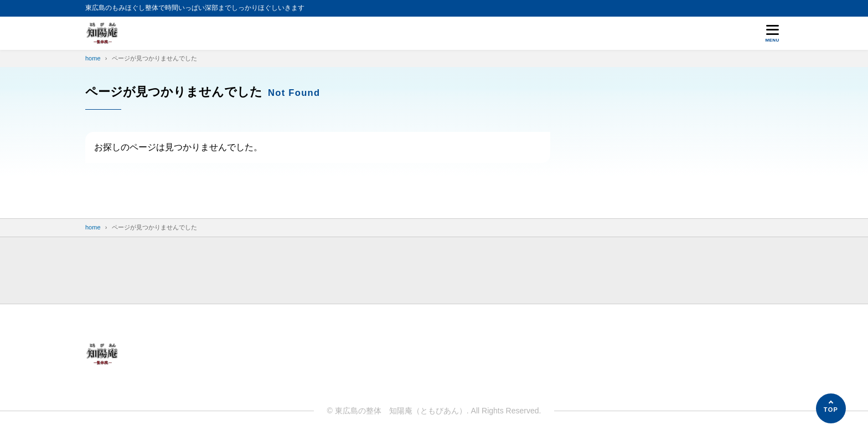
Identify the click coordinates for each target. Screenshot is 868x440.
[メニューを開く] (772, 33)
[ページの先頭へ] (831, 408)
